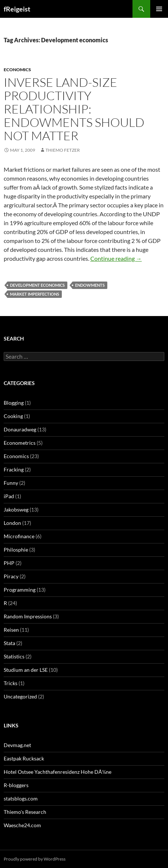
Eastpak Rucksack (24, 758)
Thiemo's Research (25, 812)
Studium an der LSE (26, 670)
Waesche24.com (22, 825)
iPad (9, 496)
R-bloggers (16, 785)
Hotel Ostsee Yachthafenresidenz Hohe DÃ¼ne (58, 772)
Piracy (11, 576)
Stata (9, 643)
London (12, 523)
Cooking (13, 416)
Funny (11, 483)
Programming (20, 590)
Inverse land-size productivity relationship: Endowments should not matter (74, 109)
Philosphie (16, 550)
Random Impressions (28, 616)
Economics (17, 70)
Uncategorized (20, 696)
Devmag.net (17, 745)
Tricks (11, 683)
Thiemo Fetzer (63, 150)
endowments (90, 285)
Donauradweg (20, 429)
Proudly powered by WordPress (35, 859)
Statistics (14, 656)
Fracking (14, 469)
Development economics (37, 285)
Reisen (11, 630)
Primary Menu (159, 9)
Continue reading (116, 258)
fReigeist (17, 9)
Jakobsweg (16, 509)
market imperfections (35, 294)
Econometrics (20, 443)
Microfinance (19, 536)
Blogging (14, 403)
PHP (9, 563)
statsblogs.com (21, 798)
